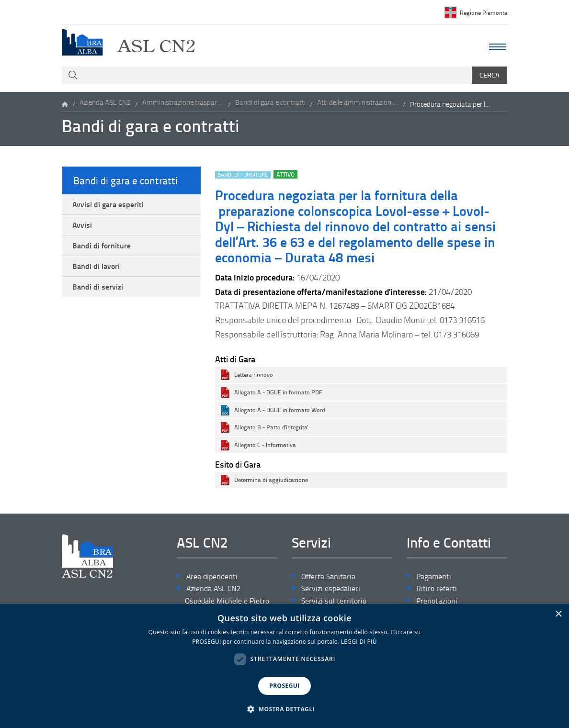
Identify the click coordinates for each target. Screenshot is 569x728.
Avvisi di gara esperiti (113, 206)
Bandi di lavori (100, 276)
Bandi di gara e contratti (270, 105)
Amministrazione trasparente (183, 105)
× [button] (558, 614)
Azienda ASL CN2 (105, 105)
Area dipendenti (215, 578)
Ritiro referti (438, 591)
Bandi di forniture (106, 253)
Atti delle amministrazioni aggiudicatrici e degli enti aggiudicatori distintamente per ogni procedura (358, 105)
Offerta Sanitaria (331, 578)
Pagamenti (436, 578)
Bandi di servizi (102, 300)
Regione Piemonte (482, 12)
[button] (284, 709)
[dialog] (284, 666)
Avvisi (85, 230)
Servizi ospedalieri (334, 591)
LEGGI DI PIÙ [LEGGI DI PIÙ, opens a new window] (359, 642)
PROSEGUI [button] (284, 686)
